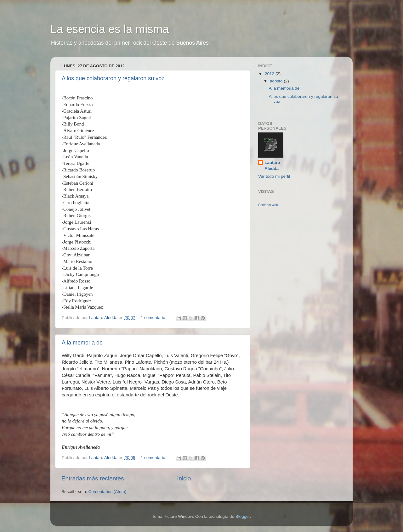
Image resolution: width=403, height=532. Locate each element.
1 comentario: (154, 318)
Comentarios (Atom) (108, 492)
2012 (270, 74)
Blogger (243, 516)
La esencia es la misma (110, 29)
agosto (277, 81)
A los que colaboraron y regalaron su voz (113, 78)
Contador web (268, 205)
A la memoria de (82, 343)
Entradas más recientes (93, 478)
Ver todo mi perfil (274, 176)
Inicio (184, 478)
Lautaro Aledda (272, 165)
